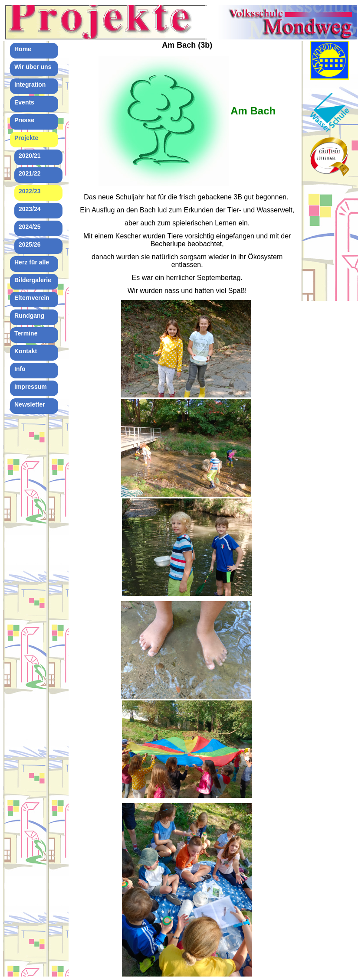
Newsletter (30, 404)
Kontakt (26, 351)
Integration (30, 85)
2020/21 (30, 156)
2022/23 (30, 191)
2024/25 (30, 227)
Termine (26, 333)
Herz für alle (32, 262)
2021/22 (30, 173)
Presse (24, 120)
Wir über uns (33, 67)
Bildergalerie (33, 280)
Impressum (31, 387)
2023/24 (30, 209)
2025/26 (30, 244)
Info (20, 369)
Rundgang (29, 316)
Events (24, 102)
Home (23, 49)
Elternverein (32, 298)
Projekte (26, 138)
